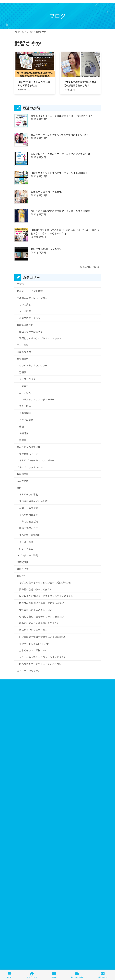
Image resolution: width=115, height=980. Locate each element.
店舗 (21, 426)
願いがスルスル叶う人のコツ (46, 249)
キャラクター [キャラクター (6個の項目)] (48, 846)
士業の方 (24, 386)
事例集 (54, 975)
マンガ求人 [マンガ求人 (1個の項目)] (33, 871)
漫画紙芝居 (23, 562)
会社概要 (18, 689)
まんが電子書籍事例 (30, 535)
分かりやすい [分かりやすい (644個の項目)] (34, 876)
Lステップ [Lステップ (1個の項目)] (35, 841)
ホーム (17, 682)
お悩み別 (21, 576)
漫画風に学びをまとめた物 (33, 501)
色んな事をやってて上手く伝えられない (40, 664)
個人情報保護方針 (22, 695)
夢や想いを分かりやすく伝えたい (37, 589)
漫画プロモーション (30, 318)
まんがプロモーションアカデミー (37, 460)
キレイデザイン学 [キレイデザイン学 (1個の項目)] (66, 846)
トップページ (32, 975)
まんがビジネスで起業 (29, 447)
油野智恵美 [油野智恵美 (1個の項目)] (49, 881)
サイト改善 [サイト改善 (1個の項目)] (37, 851)
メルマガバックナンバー (30, 467)
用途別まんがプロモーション (32, 298)
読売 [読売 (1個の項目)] (63, 886)
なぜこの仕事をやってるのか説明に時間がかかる (45, 582)
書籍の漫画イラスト (30, 528)
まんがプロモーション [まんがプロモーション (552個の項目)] (77, 841)
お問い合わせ (103, 975)
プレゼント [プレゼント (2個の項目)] (67, 866)
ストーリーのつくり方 (29, 671)
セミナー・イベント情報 (30, 291)
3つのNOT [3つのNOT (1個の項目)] (22, 841)
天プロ (20, 284)
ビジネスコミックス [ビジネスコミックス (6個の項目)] (78, 856)
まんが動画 (23, 481)
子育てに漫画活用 (29, 521)
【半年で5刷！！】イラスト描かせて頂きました (34, 84)
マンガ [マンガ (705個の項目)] (20, 871)
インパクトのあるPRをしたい (35, 643)
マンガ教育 (25, 311)
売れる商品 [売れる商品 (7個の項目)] (60, 876)
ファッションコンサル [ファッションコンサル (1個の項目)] (67, 861)
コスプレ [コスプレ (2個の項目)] (83, 846)
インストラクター (28, 379)
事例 (19, 487)
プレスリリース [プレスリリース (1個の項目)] (51, 866)
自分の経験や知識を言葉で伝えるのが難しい (43, 637)
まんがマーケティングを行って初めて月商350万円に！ (60, 135)
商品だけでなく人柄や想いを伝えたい (39, 623)
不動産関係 (25, 413)
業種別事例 (23, 359)
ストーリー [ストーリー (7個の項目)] (51, 851)
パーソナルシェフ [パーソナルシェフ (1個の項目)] (36, 856)
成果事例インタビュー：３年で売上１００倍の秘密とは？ (62, 116)
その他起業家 (26, 420)
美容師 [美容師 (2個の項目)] (69, 881)
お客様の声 (23, 474)
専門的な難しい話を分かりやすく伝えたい (42, 616)
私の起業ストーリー (30, 454)
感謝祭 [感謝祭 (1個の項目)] (90, 876)
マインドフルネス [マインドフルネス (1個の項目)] (85, 866)
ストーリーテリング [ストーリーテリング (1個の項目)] (70, 851)
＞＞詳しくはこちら (25, 797)
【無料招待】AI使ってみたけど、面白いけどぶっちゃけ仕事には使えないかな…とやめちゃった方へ (65, 232)
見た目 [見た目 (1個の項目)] (53, 886)
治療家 (23, 372)
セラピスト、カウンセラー (33, 365)
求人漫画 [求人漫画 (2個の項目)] (36, 881)
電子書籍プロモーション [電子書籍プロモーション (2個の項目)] (81, 886)
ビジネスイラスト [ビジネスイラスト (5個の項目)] (56, 856)
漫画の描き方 (24, 352)
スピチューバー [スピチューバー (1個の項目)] (91, 851)
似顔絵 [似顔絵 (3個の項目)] (20, 876)
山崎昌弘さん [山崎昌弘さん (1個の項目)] (76, 876)
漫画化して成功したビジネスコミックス (40, 338)
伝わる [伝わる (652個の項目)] (89, 871)
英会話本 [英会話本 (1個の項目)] (80, 881)
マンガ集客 (25, 304)
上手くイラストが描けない (33, 650)
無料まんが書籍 (77, 975)
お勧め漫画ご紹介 (26, 325)
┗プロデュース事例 (27, 555)
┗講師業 (24, 433)
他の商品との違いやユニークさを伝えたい (42, 603)
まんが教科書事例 (29, 515)
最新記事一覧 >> (90, 267)
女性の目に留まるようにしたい (36, 610)
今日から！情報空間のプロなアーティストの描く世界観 (60, 211)
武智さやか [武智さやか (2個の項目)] (22, 881)
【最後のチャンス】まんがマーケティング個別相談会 (59, 173)
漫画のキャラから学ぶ (31, 332)
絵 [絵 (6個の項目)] (60, 881)
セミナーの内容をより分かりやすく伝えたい (43, 657)
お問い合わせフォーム (25, 707)
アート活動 (23, 345)
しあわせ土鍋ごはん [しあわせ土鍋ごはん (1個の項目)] (54, 841)
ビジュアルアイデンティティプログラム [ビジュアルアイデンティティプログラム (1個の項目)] (35, 861)
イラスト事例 (26, 542)
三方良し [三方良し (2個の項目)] (77, 871)
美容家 (23, 440)
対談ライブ (23, 569)
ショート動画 (26, 549)
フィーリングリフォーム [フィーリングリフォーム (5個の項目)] (28, 866)
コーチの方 (25, 393)
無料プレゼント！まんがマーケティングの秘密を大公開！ (61, 154)
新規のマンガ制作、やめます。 (47, 192)
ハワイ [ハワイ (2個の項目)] (20, 856)
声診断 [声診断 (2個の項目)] (47, 876)
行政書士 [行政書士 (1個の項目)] (42, 886)
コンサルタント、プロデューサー (37, 399)
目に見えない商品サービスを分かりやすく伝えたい (46, 596)
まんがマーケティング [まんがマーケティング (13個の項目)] (27, 846)
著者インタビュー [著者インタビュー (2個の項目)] (25, 886)
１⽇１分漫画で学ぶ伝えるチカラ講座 (57, 914)
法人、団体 (25, 406)
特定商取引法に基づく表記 (27, 701)
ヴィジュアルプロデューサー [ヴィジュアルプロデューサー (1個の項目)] (55, 871)
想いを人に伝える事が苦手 (33, 630)
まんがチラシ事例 (29, 494)
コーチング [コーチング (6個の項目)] (22, 851)
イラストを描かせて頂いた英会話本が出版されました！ (80, 84)
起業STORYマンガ (29, 508)
